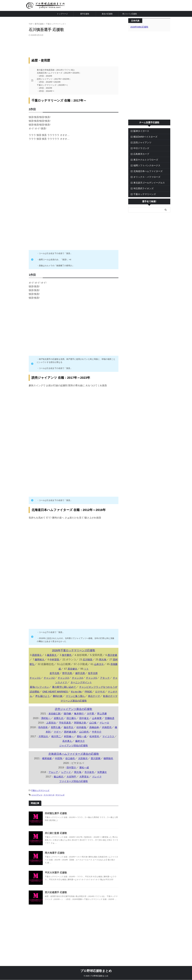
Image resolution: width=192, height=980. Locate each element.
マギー (58, 740)
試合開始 (35, 696)
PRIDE (92, 696)
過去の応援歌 (107, 14)
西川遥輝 (96, 767)
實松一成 (83, 745)
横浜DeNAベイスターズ (143, 137)
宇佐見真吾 (64, 731)
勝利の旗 (64, 700)
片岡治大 (43, 745)
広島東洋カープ (139, 154)
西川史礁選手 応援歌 (55, 899)
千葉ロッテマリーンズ (40, 799)
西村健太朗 (71, 740)
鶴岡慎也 (110, 767)
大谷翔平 (71, 785)
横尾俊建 (46, 767)
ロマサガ (104, 696)
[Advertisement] (74, 45)
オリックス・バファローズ (144, 177)
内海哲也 (110, 736)
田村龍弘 (35, 664)
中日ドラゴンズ (139, 148)
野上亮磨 (103, 722)
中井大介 (99, 740)
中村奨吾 (58, 660)
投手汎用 (94, 673)
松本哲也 (96, 745)
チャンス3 (66, 678)
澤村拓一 (44, 727)
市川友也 (90, 781)
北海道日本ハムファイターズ (145, 171)
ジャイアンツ (37, 802)
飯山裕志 (58, 785)
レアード (66, 781)
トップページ (62, 14)
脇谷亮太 (70, 736)
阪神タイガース (139, 131)
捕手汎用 (80, 673)
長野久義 (56, 736)
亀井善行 (79, 722)
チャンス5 (95, 678)
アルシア (52, 781)
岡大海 (107, 660)
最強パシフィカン (40, 687)
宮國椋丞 (111, 727)
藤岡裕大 (42, 660)
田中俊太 (84, 727)
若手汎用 (54, 673)
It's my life (79, 696)
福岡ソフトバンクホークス (144, 165)
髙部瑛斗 (37, 655)
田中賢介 (71, 776)
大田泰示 (83, 767)
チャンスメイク (61, 682)
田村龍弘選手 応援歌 (55, 820)
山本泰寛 (98, 727)
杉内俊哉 (83, 736)
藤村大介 (82, 750)
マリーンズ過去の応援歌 (74, 710)
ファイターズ (49, 802)
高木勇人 (69, 750)
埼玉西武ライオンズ (141, 188)
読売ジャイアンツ (140, 142)
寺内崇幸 (43, 736)
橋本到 (47, 740)
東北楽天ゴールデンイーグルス (146, 183)
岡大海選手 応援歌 (54, 860)
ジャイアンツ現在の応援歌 (74, 754)
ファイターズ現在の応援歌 (74, 790)
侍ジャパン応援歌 (130, 14)
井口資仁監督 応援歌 (55, 840)
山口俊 (93, 731)
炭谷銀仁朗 (54, 722)
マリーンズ (60, 802)
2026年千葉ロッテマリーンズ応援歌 (74, 650)
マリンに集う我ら (83, 700)
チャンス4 (80, 678)
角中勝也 (68, 655)
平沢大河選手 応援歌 (55, 880)
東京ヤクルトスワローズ (143, 160)
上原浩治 (50, 731)
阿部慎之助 (80, 731)
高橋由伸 (96, 736)
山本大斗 (105, 664)
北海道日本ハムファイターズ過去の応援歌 (74, 762)
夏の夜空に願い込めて (66, 687)
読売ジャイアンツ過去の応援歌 (74, 718)
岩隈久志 (58, 727)
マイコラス (111, 745)
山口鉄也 (86, 740)
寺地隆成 (59, 669)
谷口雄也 (70, 767)
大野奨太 (84, 785)
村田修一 (70, 745)
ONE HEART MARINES (57, 696)
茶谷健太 (76, 669)
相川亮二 (56, 745)
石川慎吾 (92, 660)
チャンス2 (51, 678)
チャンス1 (36, 678)
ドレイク (98, 785)
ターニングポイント (84, 682)
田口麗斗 (71, 727)
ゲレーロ (106, 731)
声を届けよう (48, 700)
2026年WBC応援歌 (139, 27)
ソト (90, 669)
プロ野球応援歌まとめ (96, 971)
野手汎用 (67, 673)
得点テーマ (102, 700)
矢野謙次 (103, 781)
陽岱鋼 (67, 722)
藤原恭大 (53, 655)
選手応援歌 (85, 14)
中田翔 (58, 767)
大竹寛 (91, 722)
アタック (109, 678)
